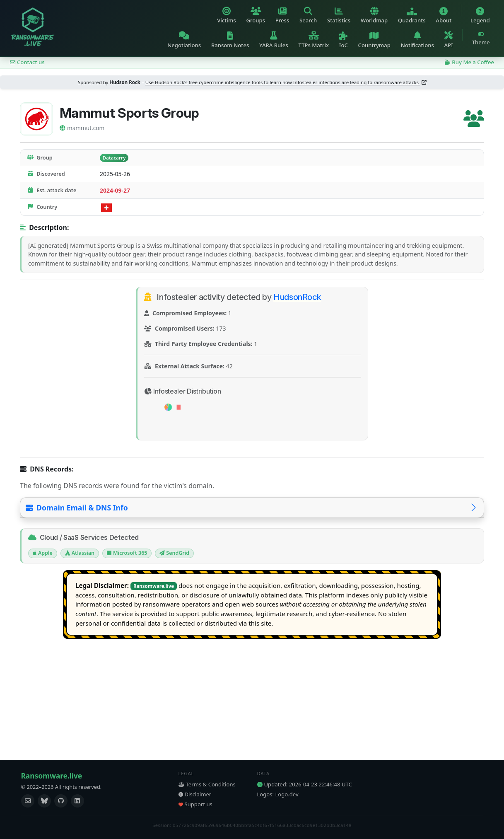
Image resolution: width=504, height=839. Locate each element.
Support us (195, 804)
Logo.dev (287, 794)
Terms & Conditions (207, 784)
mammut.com (82, 128)
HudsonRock (297, 297)
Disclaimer (195, 794)
